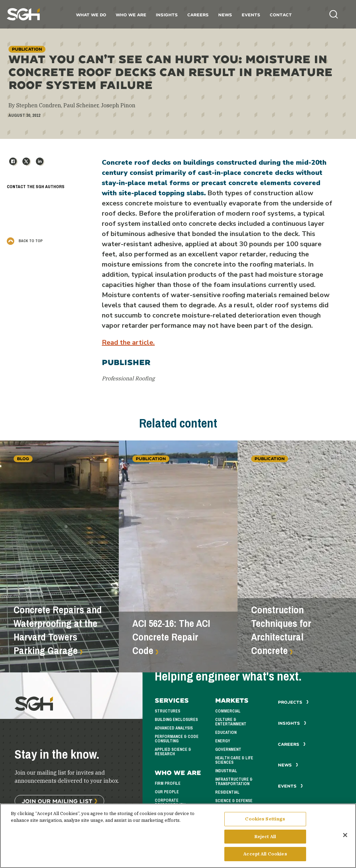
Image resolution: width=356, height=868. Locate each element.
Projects (293, 702)
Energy (223, 741)
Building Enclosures (176, 720)
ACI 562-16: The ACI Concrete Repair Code (171, 637)
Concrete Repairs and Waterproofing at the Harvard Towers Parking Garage (58, 630)
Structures (167, 711)
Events (251, 15)
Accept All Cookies (265, 857)
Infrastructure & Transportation (234, 782)
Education (226, 733)
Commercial (228, 711)
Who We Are (131, 15)
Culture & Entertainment (231, 722)
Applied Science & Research (173, 752)
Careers (198, 15)
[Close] (345, 838)
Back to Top (25, 241)
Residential (227, 792)
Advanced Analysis (174, 728)
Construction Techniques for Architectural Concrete (281, 630)
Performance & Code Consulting (177, 739)
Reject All (265, 840)
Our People (167, 792)
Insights (167, 15)
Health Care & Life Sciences (234, 760)
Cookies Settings (265, 822)
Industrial (226, 771)
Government (228, 749)
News (225, 15)
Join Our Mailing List (57, 801)
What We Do (91, 15)
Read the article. (128, 342)
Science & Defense (234, 801)
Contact (281, 15)
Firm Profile (168, 783)
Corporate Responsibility (170, 803)
